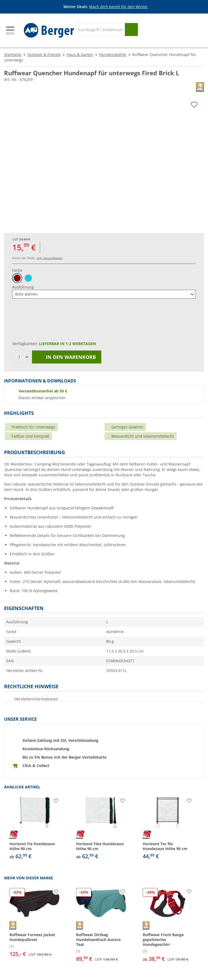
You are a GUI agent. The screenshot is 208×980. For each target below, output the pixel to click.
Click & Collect (36, 766)
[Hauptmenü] (11, 30)
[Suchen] (131, 30)
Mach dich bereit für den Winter (118, 7)
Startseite (13, 55)
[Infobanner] (105, 7)
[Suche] (100, 30)
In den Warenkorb (67, 357)
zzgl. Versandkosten (50, 258)
